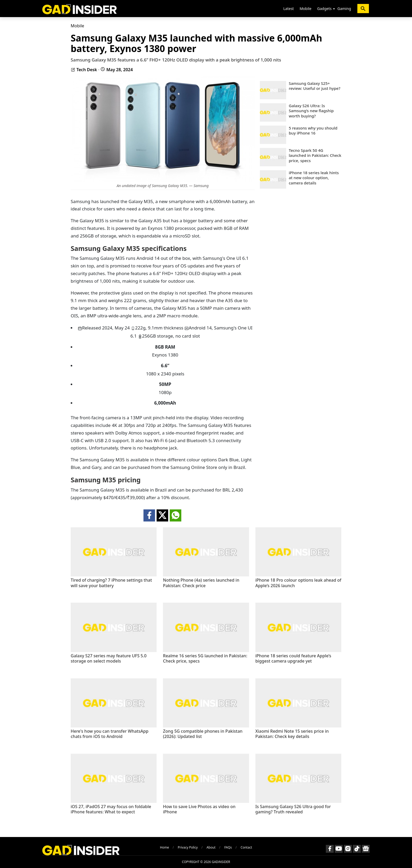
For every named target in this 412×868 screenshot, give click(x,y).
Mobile (305, 9)
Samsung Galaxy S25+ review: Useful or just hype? (315, 86)
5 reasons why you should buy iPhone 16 (313, 131)
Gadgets (324, 9)
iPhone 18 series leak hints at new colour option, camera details (314, 178)
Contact (246, 847)
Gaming (344, 9)
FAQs (228, 847)
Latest (289, 9)
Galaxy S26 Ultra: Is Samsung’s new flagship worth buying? (311, 111)
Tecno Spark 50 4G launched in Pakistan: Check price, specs (315, 156)
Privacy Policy (188, 847)
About (211, 847)
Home (164, 847)
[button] (334, 9)
